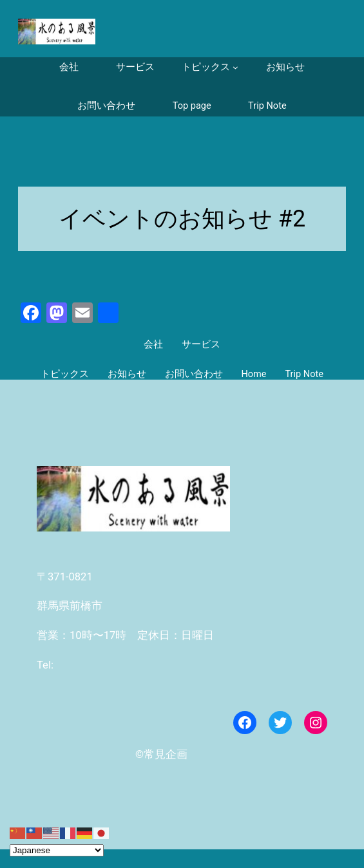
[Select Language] (57, 850)
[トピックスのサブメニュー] (210, 67)
